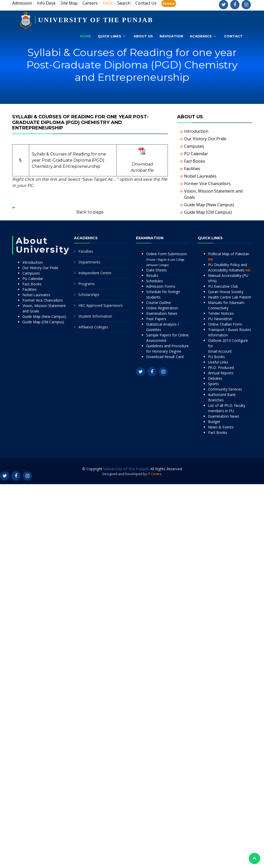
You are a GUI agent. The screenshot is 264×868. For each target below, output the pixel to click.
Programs (87, 284)
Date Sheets (156, 270)
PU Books (216, 357)
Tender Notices (221, 313)
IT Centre (155, 474)
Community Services (225, 389)
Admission (22, 3)
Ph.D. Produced (221, 367)
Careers (90, 3)
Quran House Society (226, 292)
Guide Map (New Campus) (209, 205)
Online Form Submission (167, 259)
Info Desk (46, 3)
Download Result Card (165, 357)
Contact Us (146, 3)
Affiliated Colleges (93, 327)
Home (85, 36)
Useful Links (218, 362)
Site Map (69, 3)
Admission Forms (161, 286)
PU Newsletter (220, 319)
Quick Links (109, 36)
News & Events (221, 427)
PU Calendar (196, 154)
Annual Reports (221, 373)
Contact (233, 36)
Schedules (155, 281)
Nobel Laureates (200, 176)
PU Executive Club (223, 286)
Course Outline (159, 303)
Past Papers (156, 319)
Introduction (196, 131)
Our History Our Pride (205, 139)
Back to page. (90, 212)
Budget (214, 422)
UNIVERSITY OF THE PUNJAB (96, 20)
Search (124, 3)
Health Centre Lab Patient (230, 297)
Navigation (171, 36)
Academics (201, 36)
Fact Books (195, 161)
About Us (143, 36)
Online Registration (162, 308)
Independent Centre (95, 273)
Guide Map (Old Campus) (208, 212)
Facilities (192, 169)
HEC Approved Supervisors (101, 305)
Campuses (194, 146)
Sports (213, 384)
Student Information (95, 316)
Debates (215, 378)
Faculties (86, 251)
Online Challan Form (225, 324)
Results (152, 275)
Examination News (162, 313)
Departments (89, 262)
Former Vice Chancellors (207, 184)
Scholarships (89, 295)
